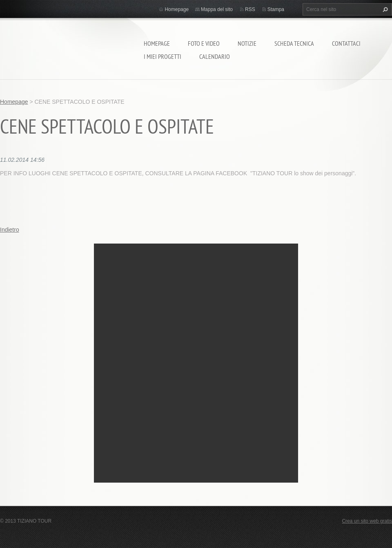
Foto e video (204, 43)
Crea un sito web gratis (367, 521)
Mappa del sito (217, 9)
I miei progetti (163, 56)
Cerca (384, 9)
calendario (215, 56)
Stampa (276, 9)
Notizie (247, 43)
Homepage (157, 43)
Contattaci (346, 43)
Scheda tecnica (294, 43)
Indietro (10, 230)
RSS (250, 9)
